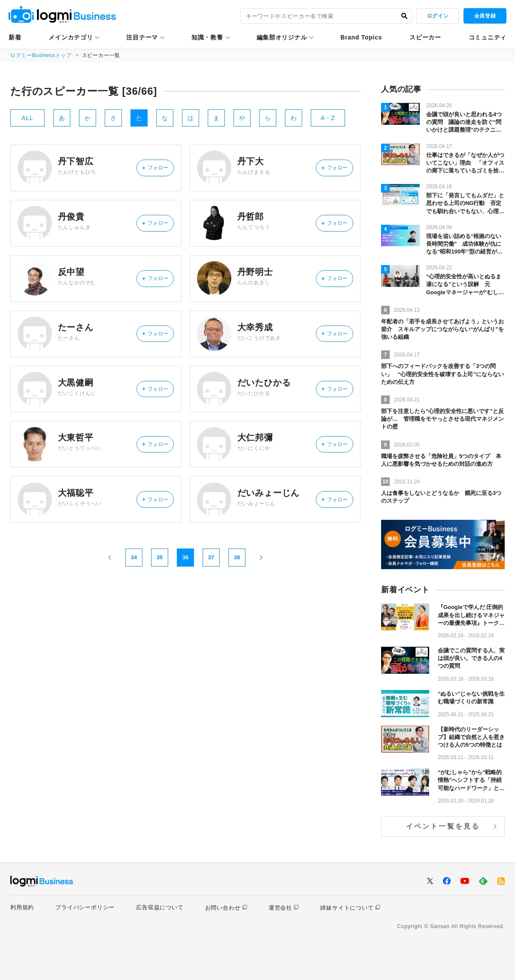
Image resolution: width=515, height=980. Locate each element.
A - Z (328, 118)
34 (134, 597)
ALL (27, 118)
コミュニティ (488, 37)
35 (160, 597)
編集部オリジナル (282, 37)
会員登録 (485, 16)
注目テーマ (142, 37)
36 (185, 597)
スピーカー (425, 37)
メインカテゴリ (71, 37)
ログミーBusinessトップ (41, 55)
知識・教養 (207, 37)
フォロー (151, 170)
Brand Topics (361, 37)
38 (237, 597)
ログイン (438, 16)
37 (211, 597)
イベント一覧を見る (443, 826)
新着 (15, 37)
